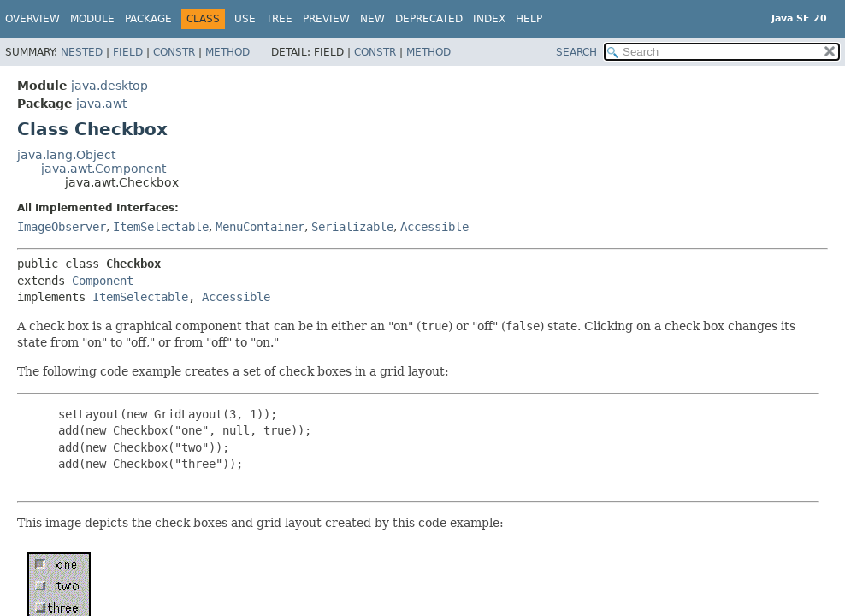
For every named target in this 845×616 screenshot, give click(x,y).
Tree (279, 19)
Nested (82, 52)
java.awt (101, 104)
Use (245, 19)
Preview (326, 19)
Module (92, 19)
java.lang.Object (66, 155)
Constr (174, 52)
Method (227, 52)
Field (128, 52)
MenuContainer (260, 227)
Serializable (352, 227)
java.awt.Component (103, 169)
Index (489, 19)
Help (529, 19)
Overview (32, 19)
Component (103, 281)
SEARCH (576, 52)
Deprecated (429, 19)
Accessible (434, 227)
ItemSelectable (161, 227)
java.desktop (109, 86)
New (372, 19)
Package (148, 19)
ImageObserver (62, 227)
